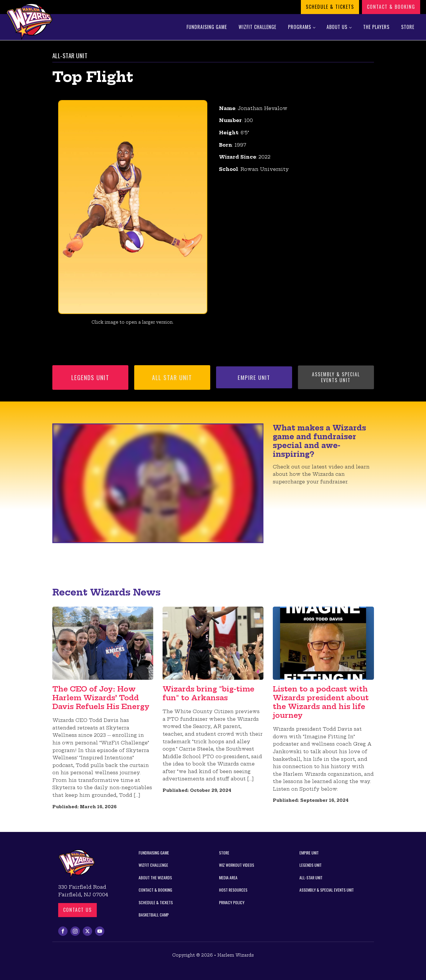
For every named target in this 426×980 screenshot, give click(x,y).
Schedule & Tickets (330, 7)
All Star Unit (172, 377)
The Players (376, 27)
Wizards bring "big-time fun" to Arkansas (208, 693)
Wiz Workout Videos (237, 865)
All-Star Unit (311, 877)
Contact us (77, 910)
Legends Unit (90, 377)
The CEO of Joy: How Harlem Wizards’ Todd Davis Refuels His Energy (101, 698)
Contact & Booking (391, 7)
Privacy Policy (232, 902)
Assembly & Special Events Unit (336, 377)
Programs (300, 27)
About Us (337, 27)
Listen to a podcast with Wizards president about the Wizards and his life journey (321, 702)
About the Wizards (155, 877)
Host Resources (233, 890)
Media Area (228, 877)
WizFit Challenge (257, 27)
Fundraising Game (207, 27)
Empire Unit (254, 377)
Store (408, 27)
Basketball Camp (154, 915)
